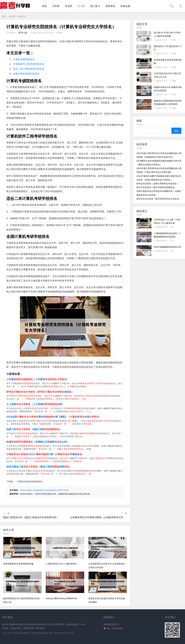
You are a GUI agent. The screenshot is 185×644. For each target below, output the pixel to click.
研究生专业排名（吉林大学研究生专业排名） (158, 184)
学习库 (81, 6)
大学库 (56, 6)
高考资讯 (110, 6)
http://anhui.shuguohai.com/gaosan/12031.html (45, 490)
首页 (44, 6)
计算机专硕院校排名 (24, 59)
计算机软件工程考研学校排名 (29, 64)
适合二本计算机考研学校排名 (29, 69)
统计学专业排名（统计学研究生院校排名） (156, 187)
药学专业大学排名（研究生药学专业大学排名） (159, 199)
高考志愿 (125, 6)
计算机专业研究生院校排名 (30, 481)
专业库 (69, 6)
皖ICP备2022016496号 (64, 633)
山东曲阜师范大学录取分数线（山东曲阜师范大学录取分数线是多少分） (109, 517)
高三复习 (95, 6)
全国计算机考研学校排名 (26, 74)
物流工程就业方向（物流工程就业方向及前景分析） (31, 517)
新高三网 (48, 633)
